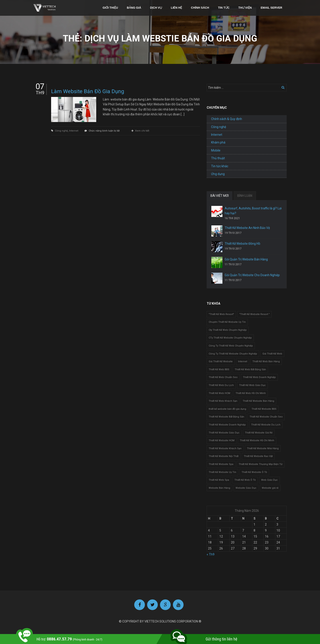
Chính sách (200, 8)
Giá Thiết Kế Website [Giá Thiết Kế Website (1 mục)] (221, 361)
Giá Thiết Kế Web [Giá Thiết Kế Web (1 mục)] (272, 354)
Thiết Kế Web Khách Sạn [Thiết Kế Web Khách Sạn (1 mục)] (223, 401)
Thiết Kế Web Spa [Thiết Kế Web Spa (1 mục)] (219, 480)
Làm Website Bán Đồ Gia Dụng (88, 91)
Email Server (271, 8)
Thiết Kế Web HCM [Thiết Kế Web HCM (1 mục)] (219, 393)
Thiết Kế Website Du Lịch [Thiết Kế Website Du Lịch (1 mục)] (266, 425)
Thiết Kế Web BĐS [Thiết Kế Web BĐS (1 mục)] (219, 369)
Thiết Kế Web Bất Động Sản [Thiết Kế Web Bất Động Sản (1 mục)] (250, 369)
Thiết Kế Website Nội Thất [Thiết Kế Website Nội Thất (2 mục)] (224, 456)
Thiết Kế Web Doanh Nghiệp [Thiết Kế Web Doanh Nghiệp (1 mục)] (259, 377)
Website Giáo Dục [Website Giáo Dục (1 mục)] (246, 488)
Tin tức (224, 8)
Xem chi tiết (142, 131)
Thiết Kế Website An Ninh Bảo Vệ (247, 228)
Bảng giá (134, 8)
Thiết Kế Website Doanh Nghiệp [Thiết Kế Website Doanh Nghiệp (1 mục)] (227, 425)
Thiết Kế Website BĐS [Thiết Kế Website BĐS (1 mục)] (264, 409)
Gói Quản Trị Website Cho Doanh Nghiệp (252, 275)
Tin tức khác (220, 166)
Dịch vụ (156, 8)
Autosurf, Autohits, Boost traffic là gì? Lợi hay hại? (253, 211)
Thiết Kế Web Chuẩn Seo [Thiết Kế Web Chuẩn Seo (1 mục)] (223, 377)
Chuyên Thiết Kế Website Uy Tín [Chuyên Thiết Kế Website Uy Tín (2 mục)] (227, 322)
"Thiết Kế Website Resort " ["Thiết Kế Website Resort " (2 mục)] (254, 314)
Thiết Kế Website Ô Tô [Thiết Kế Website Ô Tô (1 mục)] (254, 472)
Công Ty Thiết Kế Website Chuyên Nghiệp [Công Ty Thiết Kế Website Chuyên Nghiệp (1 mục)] (233, 354)
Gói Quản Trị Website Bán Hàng (246, 259)
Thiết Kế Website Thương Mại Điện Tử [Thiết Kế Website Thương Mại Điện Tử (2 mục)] (261, 464)
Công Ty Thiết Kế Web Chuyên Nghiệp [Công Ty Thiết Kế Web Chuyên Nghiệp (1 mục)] (231, 346)
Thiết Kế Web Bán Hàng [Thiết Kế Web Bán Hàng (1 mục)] (266, 361)
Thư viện (245, 8)
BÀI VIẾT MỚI (220, 196)
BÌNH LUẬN (245, 196)
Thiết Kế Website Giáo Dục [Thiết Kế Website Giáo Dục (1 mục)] (224, 433)
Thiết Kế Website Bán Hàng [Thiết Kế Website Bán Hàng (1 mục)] (258, 401)
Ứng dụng (218, 174)
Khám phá (218, 142)
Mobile (216, 150)
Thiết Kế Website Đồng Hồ (242, 244)
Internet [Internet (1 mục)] (243, 361)
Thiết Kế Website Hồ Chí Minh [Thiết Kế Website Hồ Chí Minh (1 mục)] (257, 440)
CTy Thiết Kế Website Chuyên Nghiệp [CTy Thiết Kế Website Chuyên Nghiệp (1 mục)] (230, 338)
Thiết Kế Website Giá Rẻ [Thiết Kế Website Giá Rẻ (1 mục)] (259, 433)
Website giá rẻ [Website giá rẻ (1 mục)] (270, 488)
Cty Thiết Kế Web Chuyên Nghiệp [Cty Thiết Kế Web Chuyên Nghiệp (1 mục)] (228, 330)
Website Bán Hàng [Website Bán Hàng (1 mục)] (219, 488)
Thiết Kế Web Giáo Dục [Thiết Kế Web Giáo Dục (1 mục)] (252, 385)
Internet (74, 131)
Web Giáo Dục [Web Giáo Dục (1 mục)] (269, 480)
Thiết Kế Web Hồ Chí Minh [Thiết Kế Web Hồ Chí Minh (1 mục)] (251, 393)
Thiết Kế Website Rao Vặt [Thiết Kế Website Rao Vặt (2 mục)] (258, 456)
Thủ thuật (218, 158)
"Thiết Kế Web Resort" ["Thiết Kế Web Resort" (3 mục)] (221, 314)
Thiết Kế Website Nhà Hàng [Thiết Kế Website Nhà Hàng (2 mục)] (263, 448)
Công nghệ (61, 131)
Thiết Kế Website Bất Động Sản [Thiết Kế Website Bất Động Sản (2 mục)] (226, 417)
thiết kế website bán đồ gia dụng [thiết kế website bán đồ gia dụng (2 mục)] (227, 409)
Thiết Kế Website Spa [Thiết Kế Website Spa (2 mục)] (221, 464)
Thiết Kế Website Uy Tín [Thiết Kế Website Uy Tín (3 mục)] (222, 472)
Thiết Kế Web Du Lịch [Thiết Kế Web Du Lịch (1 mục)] (221, 385)
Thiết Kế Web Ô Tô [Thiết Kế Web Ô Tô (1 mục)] (245, 480)
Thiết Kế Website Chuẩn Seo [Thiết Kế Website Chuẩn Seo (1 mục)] (266, 417)
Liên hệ (177, 8)
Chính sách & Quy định (227, 119)
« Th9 (211, 554)
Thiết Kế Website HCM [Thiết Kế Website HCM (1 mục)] (222, 440)
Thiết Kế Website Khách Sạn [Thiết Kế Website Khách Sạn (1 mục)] (225, 448)
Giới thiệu (110, 8)
